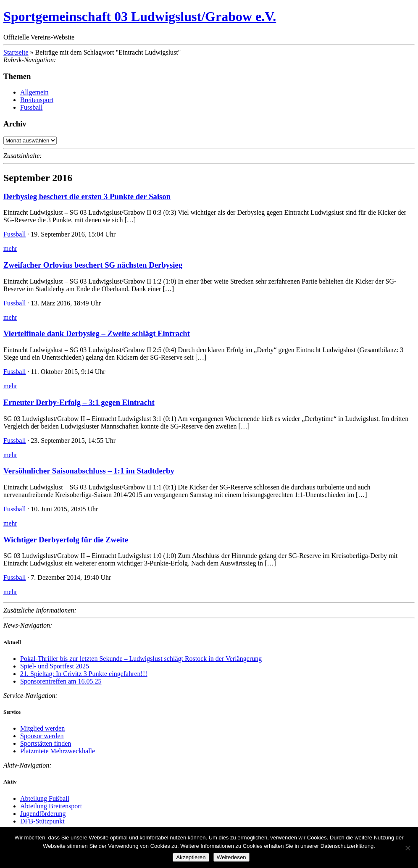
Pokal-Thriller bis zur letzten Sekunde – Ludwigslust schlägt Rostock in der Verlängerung (141, 659)
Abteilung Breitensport (51, 806)
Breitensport (37, 100)
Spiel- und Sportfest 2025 (55, 666)
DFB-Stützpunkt (42, 821)
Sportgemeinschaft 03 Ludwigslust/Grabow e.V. (140, 16)
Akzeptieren (191, 857)
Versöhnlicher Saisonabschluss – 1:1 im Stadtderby (89, 471)
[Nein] (407, 848)
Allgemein (34, 92)
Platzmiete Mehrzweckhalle (58, 751)
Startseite (16, 52)
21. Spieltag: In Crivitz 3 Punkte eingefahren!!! (84, 674)
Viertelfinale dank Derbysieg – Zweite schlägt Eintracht (97, 333)
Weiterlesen (231, 857)
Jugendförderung (43, 814)
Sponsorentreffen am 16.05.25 (61, 681)
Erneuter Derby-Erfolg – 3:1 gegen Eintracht (79, 402)
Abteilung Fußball (45, 798)
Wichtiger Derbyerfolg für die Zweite (66, 540)
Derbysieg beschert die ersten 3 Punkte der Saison (87, 196)
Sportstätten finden (46, 743)
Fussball (31, 107)
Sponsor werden (42, 736)
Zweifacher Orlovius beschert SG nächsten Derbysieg (93, 265)
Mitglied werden (42, 728)
